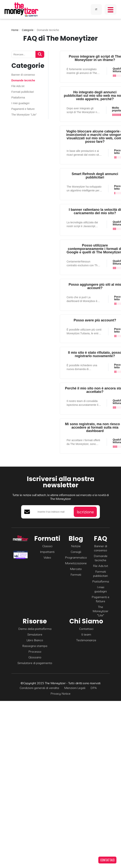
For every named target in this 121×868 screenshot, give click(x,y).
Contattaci (86, 629)
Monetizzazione (76, 563)
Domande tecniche (23, 80)
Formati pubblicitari (23, 92)
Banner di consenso (23, 75)
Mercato (76, 569)
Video (47, 557)
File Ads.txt (18, 86)
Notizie (76, 546)
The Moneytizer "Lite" (24, 115)
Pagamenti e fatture (23, 109)
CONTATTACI (107, 860)
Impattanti (47, 552)
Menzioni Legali (75, 688)
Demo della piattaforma (35, 629)
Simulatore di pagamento (35, 663)
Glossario (35, 657)
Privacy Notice (61, 694)
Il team (86, 634)
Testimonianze (86, 640)
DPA (94, 688)
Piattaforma (18, 98)
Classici (47, 546)
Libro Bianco (35, 640)
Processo (35, 652)
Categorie (28, 30)
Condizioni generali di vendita (39, 688)
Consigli (76, 552)
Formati (76, 575)
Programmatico (76, 557)
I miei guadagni (20, 103)
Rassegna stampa (35, 646)
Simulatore (35, 634)
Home (15, 30)
